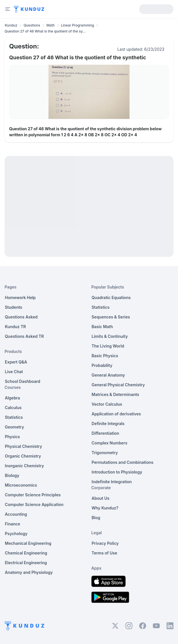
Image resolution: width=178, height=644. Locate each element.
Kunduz (11, 25)
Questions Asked (21, 317)
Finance (13, 524)
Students (14, 307)
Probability (102, 365)
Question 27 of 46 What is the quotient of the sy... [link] (45, 31)
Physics (12, 437)
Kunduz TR (15, 327)
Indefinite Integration (112, 482)
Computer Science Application (34, 504)
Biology (12, 475)
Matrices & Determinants (115, 394)
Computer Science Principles (33, 495)
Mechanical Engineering (28, 543)
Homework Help (20, 297)
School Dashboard (23, 381)
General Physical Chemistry (118, 385)
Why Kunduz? (105, 508)
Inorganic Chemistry (24, 466)
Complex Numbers (109, 443)
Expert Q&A (16, 362)
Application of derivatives (116, 414)
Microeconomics (21, 485)
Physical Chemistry (24, 446)
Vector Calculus (107, 404)
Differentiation (105, 433)
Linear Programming (78, 25)
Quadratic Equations (111, 297)
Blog (96, 518)
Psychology (16, 534)
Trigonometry (105, 453)
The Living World (108, 346)
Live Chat (14, 372)
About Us (100, 498)
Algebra (12, 398)
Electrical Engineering (26, 563)
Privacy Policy (105, 543)
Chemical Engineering (26, 553)
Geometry (14, 427)
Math (51, 25)
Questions (32, 25)
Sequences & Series (111, 317)
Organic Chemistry (23, 456)
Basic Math (102, 327)
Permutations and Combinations (123, 462)
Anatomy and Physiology (29, 572)
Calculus (13, 408)
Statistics (14, 417)
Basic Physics (105, 356)
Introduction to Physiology (117, 472)
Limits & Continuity (110, 336)
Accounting (16, 514)
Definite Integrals (108, 423)
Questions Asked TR (24, 336)
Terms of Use (104, 553)
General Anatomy (108, 375)
